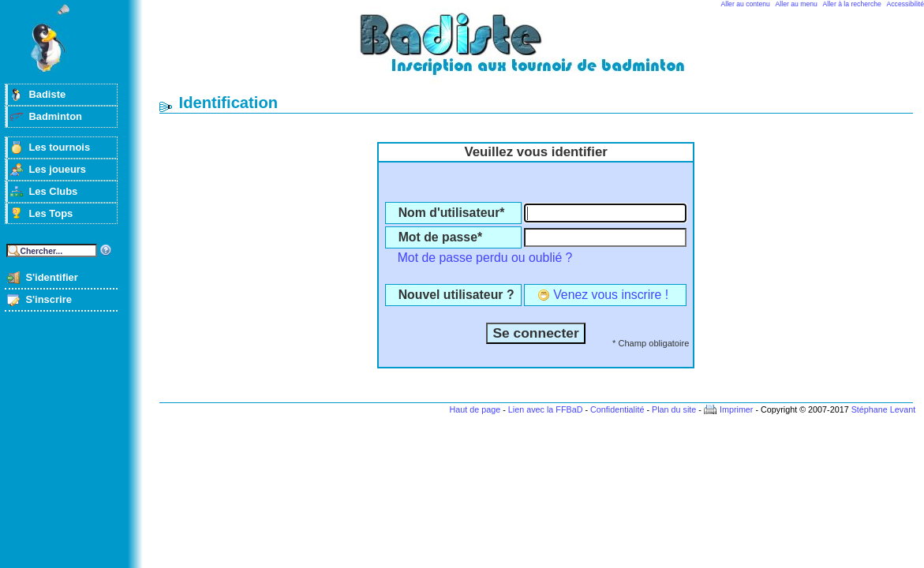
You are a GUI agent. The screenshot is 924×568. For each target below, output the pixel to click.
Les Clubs (53, 191)
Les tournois (59, 147)
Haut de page (475, 409)
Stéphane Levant (884, 409)
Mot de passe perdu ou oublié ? (485, 258)
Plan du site (674, 409)
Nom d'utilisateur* (452, 213)
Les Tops (51, 213)
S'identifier (51, 277)
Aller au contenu (746, 4)
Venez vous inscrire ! (611, 295)
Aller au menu (797, 4)
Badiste (47, 94)
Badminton (55, 116)
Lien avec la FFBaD (546, 409)
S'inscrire (49, 299)
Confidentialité (617, 409)
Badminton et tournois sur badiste (541, 52)
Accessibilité (905, 4)
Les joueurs (57, 169)
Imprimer (737, 409)
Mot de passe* (440, 237)
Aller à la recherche (852, 4)
